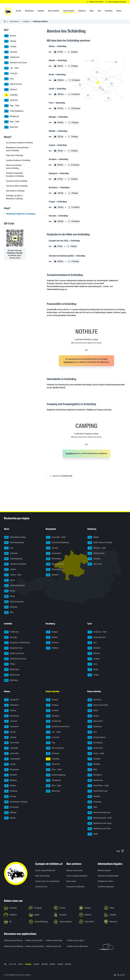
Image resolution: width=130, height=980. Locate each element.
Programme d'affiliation (76, 887)
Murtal (10, 591)
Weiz (9, 612)
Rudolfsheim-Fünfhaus (16, 802)
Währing (10, 813)
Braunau (10, 36)
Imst (92, 643)
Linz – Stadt (11, 68)
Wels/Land (11, 127)
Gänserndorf (95, 721)
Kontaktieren (68, 362)
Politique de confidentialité (108, 876)
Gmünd (93, 716)
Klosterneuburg (96, 737)
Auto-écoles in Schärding (15, 191)
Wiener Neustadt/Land (99, 813)
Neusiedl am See (55, 564)
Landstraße (11, 754)
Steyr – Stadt (12, 106)
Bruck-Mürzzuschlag (15, 537)
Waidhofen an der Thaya (99, 823)
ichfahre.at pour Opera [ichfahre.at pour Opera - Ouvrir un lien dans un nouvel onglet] (75, 940)
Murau (10, 596)
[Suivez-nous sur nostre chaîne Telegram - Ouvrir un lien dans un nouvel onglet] (65, 922)
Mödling (94, 764)
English (60, 964)
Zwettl (93, 834)
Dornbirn (52, 643)
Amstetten (94, 700)
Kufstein (94, 653)
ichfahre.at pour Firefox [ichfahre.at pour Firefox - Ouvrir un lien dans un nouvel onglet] (34, 940)
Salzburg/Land (96, 553)
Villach (10, 664)
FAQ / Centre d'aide (42, 876)
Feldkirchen (12, 632)
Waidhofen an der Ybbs (99, 829)
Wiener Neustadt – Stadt (100, 818)
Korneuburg (95, 743)
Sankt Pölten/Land (97, 791)
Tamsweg (94, 559)
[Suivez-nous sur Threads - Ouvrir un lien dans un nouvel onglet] (65, 908)
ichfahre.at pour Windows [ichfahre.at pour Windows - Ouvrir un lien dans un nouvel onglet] (13, 946)
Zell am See (95, 564)
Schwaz (93, 675)
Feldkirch (52, 648)
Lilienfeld (94, 759)
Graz (9, 548)
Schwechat (94, 802)
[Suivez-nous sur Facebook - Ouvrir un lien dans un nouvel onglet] (15, 908)
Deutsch (68, 964)
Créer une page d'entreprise (77, 876)
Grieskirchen (12, 57)
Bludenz (52, 637)
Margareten (11, 770)
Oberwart (52, 575)
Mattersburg (54, 559)
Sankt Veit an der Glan (15, 659)
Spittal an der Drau (14, 653)
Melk (92, 770)
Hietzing (10, 737)
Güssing (52, 548)
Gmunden (11, 52)
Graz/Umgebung (13, 559)
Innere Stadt (12, 743)
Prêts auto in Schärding (15, 155)
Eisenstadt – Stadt (56, 537)
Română (45, 964)
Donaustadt (12, 716)
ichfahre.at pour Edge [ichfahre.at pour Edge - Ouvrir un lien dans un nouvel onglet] (54, 940)
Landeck (94, 659)
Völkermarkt (12, 670)
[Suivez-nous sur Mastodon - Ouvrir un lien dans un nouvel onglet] (115, 922)
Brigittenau (11, 705)
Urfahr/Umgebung (14, 111)
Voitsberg (11, 607)
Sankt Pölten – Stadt (98, 786)
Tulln (92, 807)
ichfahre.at (13, 975)
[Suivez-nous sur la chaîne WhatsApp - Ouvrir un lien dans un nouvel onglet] (40, 922)
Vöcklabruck (12, 117)
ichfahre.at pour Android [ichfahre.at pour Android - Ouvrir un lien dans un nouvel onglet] (34, 946)
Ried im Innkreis (13, 84)
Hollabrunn (95, 727)
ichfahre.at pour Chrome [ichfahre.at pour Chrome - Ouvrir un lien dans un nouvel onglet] (13, 940)
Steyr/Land (11, 100)
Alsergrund (11, 700)
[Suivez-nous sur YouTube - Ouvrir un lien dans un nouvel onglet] (90, 908)
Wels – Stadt (12, 122)
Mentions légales (104, 870)
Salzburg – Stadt (97, 548)
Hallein (93, 537)
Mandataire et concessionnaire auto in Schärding (17, 149)
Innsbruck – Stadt (97, 632)
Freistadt (10, 47)
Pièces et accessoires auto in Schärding (14, 167)
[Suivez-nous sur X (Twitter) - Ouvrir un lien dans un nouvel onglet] (15, 915)
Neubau (10, 786)
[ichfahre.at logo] (8, 11)
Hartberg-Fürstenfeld (15, 564)
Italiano (53, 964)
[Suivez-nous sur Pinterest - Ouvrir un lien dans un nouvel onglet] (90, 915)
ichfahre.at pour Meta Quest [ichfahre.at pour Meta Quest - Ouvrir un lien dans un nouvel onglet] (76, 946)
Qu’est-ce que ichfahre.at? (45, 870)
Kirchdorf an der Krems (16, 63)
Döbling (10, 711)
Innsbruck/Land (96, 637)
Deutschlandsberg (14, 543)
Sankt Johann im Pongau (100, 543)
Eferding (10, 41)
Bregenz (52, 632)
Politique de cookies (105, 881)
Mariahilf (11, 775)
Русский (12, 964)
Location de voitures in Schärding (18, 160)
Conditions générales (106, 887)
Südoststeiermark (14, 602)
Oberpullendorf (55, 570)
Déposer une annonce (75, 870)
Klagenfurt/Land (13, 648)
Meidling (10, 780)
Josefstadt (11, 748)
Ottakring (11, 791)
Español (36, 964)
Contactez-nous (41, 887)
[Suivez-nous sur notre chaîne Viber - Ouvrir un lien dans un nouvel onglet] (90, 922)
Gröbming (11, 553)
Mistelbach (95, 775)
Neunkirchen (95, 780)
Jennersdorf (53, 553)
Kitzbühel (94, 648)
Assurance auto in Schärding (17, 181)
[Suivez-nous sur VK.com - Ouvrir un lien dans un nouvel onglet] (15, 922)
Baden (93, 711)
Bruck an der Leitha (98, 705)
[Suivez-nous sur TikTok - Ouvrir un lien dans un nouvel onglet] (115, 908)
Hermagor (11, 637)
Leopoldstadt (12, 759)
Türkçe (21, 964)
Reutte (93, 670)
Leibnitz (10, 570)
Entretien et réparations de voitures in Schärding (15, 175)
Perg (9, 79)
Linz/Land (11, 74)
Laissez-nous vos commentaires (47, 881)
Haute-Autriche (14, 21)
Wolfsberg (11, 680)
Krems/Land (95, 748)
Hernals (10, 732)
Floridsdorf (11, 727)
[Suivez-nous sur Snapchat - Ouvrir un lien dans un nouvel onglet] (65, 915)
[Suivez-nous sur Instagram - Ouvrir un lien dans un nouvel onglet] (40, 908)
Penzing (10, 797)
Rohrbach (11, 90)
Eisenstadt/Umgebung (57, 543)
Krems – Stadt (96, 754)
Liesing (10, 764)
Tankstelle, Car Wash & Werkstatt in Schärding (14, 197)
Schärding (26, 21)
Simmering (11, 807)
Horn (92, 732)
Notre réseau (71, 881)
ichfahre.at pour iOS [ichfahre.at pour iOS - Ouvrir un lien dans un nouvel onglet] (53, 946)
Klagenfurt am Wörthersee (17, 643)
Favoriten (11, 721)
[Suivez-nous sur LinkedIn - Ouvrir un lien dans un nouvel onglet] (115, 915)
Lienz (92, 664)
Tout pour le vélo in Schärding (17, 186)
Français (28, 964)
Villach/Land (12, 675)
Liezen (9, 580)
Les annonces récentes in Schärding (19, 143)
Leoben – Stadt (13, 575)
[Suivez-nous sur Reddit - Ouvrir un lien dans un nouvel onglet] (40, 915)
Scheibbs (94, 797)
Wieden (10, 818)
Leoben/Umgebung (14, 586)
